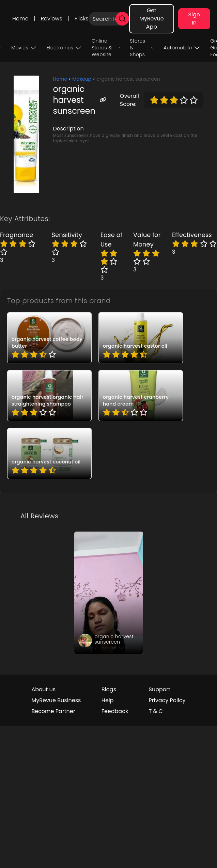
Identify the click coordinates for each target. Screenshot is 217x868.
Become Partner (53, 711)
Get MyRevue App (152, 19)
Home (20, 19)
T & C (156, 711)
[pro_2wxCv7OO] (141, 396)
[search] (122, 19)
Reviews (52, 19)
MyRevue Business (56, 700)
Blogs (109, 689)
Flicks (82, 19)
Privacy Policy (167, 700)
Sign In (194, 19)
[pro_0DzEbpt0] (141, 338)
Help (108, 700)
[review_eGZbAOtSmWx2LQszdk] (109, 593)
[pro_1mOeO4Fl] (49, 338)
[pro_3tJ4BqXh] (49, 454)
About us (43, 689)
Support (160, 689)
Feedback (115, 711)
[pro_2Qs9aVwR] (49, 396)
